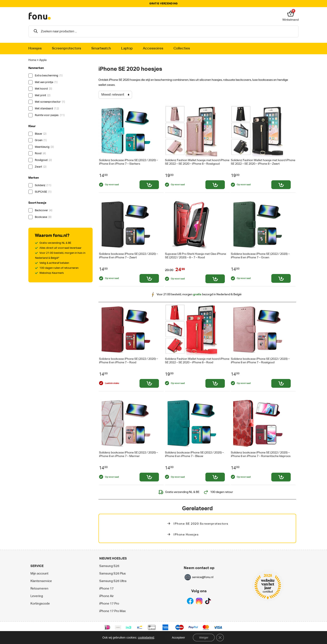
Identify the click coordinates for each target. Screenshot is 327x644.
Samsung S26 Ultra (113, 581)
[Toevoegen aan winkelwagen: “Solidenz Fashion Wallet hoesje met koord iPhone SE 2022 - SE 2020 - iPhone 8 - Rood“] (215, 383)
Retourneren (39, 589)
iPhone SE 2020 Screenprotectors (201, 524)
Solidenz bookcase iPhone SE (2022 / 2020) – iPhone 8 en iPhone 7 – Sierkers (128, 162)
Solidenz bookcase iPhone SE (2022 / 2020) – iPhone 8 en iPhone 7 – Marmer (128, 454)
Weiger (204, 638)
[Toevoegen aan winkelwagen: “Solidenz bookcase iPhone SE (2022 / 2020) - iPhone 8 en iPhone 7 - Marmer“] (149, 477)
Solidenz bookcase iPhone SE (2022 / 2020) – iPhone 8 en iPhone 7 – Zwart (128, 256)
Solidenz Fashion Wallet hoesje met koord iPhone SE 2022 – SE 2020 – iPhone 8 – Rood (197, 361)
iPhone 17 (106, 589)
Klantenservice (41, 581)
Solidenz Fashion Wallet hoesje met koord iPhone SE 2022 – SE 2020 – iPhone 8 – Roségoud (197, 162)
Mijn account (39, 574)
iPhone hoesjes (186, 535)
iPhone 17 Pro (109, 604)
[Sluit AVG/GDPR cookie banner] (220, 638)
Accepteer (178, 638)
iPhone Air (106, 596)
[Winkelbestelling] (115, 95)
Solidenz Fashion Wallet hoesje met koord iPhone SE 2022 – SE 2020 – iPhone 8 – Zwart (263, 162)
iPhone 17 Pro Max (113, 611)
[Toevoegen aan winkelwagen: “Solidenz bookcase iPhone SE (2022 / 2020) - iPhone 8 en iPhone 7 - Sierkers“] (149, 185)
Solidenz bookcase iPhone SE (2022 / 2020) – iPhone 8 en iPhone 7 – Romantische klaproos (261, 454)
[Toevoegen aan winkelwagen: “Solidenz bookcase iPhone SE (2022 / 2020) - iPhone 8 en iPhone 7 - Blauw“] (215, 477)
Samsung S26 (109, 566)
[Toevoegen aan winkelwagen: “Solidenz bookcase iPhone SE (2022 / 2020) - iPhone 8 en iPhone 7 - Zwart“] (149, 278)
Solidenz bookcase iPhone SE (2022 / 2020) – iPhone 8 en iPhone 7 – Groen (260, 256)
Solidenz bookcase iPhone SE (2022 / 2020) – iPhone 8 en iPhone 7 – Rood (128, 361)
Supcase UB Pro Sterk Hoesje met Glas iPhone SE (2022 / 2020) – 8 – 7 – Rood (196, 256)
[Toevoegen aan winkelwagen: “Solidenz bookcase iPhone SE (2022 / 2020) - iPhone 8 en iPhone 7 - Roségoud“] (281, 383)
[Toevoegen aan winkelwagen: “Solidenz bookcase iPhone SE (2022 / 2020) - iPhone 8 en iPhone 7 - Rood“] (149, 383)
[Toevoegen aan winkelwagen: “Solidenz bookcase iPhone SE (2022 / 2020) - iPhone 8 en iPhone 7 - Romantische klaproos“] (281, 477)
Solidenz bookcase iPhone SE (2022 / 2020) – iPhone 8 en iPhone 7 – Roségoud (260, 361)
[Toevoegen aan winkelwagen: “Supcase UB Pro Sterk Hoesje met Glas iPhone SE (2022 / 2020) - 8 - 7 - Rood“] (215, 279)
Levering (37, 596)
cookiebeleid (146, 638)
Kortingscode (40, 604)
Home (32, 60)
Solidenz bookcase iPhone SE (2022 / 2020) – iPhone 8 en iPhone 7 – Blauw (194, 454)
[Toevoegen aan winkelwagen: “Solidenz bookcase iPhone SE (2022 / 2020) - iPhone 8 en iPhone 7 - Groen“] (281, 278)
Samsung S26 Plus (113, 574)
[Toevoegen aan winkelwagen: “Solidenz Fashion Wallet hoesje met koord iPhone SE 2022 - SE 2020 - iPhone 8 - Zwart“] (281, 185)
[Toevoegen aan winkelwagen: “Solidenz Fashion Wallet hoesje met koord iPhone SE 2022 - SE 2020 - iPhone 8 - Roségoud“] (215, 185)
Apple (43, 60)
